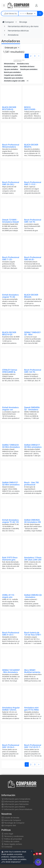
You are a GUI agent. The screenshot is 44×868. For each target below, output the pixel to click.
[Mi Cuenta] (36, 5)
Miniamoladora (9, 64)
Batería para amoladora (12, 72)
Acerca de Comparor (11, 820)
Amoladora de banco (27, 66)
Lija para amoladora (11, 69)
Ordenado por (11, 48)
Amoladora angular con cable (14, 81)
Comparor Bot (9, 825)
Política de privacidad (12, 839)
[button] (4, 5)
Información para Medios (13, 807)
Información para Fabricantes (15, 804)
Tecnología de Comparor (13, 823)
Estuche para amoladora (29, 69)
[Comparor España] (18, 5)
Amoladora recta (23, 64)
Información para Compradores (16, 799)
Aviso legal (7, 834)
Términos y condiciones (12, 836)
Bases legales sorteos (12, 844)
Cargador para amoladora (13, 75)
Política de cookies (10, 841)
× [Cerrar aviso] (32, 851)
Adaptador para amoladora (14, 78)
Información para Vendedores (15, 801)
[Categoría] (28, 13)
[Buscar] (40, 13)
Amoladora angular (11, 66)
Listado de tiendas (10, 818)
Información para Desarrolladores (17, 809)
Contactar (7, 847)
